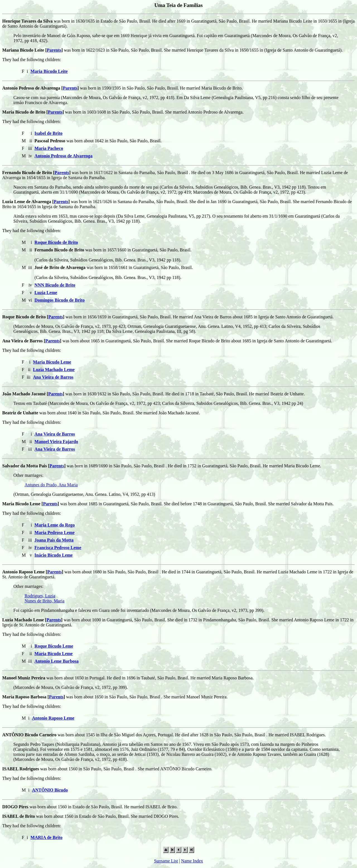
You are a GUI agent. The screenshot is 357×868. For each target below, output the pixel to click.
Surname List (166, 861)
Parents (54, 50)
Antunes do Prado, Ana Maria (51, 485)
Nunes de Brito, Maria (44, 601)
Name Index (192, 861)
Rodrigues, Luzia (40, 596)
